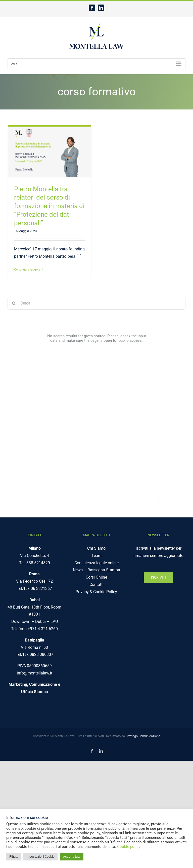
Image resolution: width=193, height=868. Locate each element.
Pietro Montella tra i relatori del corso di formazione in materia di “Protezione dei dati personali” (49, 206)
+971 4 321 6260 (43, 629)
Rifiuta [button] (14, 857)
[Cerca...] (96, 303)
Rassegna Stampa (104, 570)
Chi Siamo (96, 548)
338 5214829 (38, 563)
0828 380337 (41, 654)
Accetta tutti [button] (72, 857)
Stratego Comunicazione (143, 736)
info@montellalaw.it (35, 673)
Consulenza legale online (96, 563)
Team (96, 556)
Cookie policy (129, 847)
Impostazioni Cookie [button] (40, 857)
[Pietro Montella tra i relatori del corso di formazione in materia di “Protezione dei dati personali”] (50, 151)
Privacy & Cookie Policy (96, 592)
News (78, 570)
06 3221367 (41, 589)
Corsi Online (96, 577)
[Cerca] (14, 303)
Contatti (96, 584)
